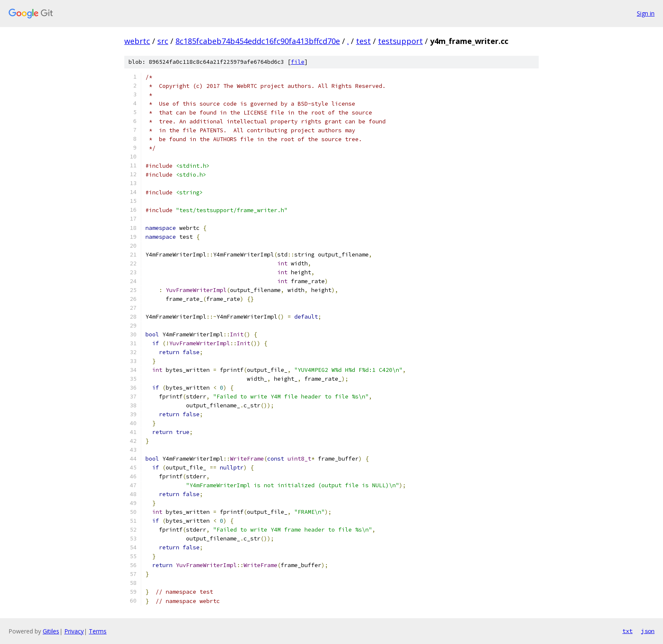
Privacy (74, 631)
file (298, 62)
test (363, 41)
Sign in (646, 13)
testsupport (400, 41)
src (163, 41)
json (648, 631)
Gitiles (51, 631)
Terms (98, 631)
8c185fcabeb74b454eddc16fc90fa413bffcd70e (258, 41)
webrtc (137, 41)
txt (627, 631)
